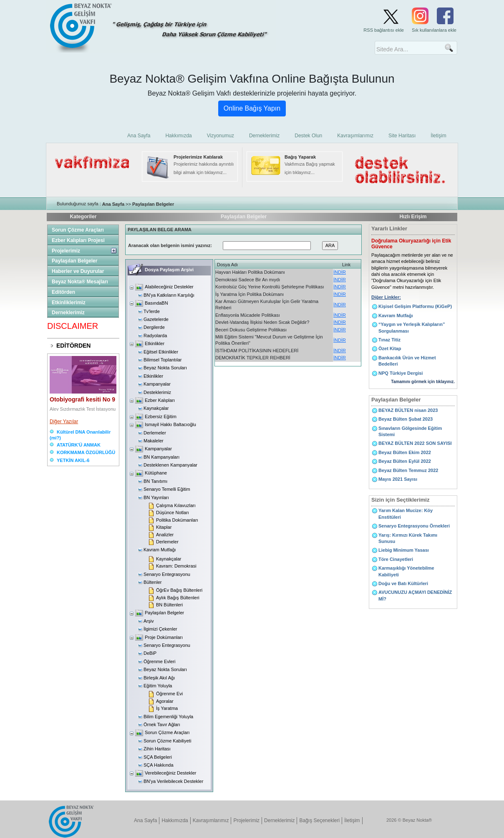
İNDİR (340, 272)
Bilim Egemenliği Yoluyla (168, 717)
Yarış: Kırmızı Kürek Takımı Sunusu (408, 538)
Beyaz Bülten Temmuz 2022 (408, 470)
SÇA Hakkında (159, 765)
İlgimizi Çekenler (160, 629)
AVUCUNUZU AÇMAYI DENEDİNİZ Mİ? (415, 595)
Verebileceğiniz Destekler (171, 773)
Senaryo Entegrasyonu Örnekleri (414, 526)
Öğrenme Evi (169, 694)
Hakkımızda (175, 820)
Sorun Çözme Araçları (78, 230)
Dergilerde (154, 327)
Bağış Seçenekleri (319, 820)
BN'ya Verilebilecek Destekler (173, 781)
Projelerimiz (66, 251)
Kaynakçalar (156, 408)
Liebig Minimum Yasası (404, 550)
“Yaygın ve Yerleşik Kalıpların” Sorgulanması (412, 327)
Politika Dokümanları (177, 520)
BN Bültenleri (169, 605)
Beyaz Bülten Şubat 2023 (406, 419)
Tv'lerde (152, 311)
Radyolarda (155, 336)
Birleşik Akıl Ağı (159, 678)
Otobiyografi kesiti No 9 (82, 399)
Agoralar (165, 701)
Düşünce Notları (173, 512)
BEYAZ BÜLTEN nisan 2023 (408, 410)
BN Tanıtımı (155, 481)
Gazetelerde (156, 319)
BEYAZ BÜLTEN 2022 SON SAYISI (415, 443)
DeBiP (150, 653)
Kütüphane (156, 473)
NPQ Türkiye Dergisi (401, 373)
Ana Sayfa (113, 204)
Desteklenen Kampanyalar (170, 465)
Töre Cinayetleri (396, 559)
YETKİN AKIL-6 (73, 460)
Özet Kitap (390, 348)
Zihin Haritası (157, 749)
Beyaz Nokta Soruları (165, 368)
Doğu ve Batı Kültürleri (403, 583)
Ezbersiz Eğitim (161, 416)
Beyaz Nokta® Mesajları (80, 282)
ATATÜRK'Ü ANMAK (79, 445)
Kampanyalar (157, 384)
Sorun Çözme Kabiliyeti (167, 741)
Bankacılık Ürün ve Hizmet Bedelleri (407, 361)
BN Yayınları (156, 497)
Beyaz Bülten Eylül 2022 (405, 461)
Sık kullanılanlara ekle (434, 30)
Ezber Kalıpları (160, 400)
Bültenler (152, 582)
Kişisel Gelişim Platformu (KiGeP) (415, 306)
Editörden (63, 292)
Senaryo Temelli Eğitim (167, 489)
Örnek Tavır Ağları (162, 724)
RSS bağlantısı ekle (384, 30)
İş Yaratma (167, 708)
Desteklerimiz (157, 392)
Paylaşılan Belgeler (153, 204)
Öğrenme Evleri (159, 661)
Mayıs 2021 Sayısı (398, 479)
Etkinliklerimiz (69, 303)
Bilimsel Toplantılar (163, 360)
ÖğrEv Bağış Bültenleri (179, 590)
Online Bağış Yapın (252, 108)
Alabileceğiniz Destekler (169, 287)
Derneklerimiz (68, 313)
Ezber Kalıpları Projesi (78, 240)
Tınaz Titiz (389, 340)
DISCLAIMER (73, 326)
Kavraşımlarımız (211, 820)
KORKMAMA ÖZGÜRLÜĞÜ (86, 452)
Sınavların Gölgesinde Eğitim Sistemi (410, 431)
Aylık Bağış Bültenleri (178, 598)
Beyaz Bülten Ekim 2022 (405, 452)
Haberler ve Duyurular (78, 271)
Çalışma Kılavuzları (176, 505)
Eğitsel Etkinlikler (161, 352)
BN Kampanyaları (161, 457)
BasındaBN (156, 303)
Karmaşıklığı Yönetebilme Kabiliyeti (406, 571)
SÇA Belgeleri (158, 757)
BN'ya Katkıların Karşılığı (169, 295)
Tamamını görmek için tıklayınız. (423, 382)
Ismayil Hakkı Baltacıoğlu (170, 424)
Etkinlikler (155, 343)
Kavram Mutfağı (160, 550)
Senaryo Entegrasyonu (167, 574)
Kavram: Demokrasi (176, 566)
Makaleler (154, 441)
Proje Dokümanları (164, 637)
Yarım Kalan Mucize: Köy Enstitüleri (406, 514)
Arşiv (149, 621)
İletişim (352, 820)
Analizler (165, 535)
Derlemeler (155, 433)
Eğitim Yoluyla (158, 686)
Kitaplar (164, 527)
